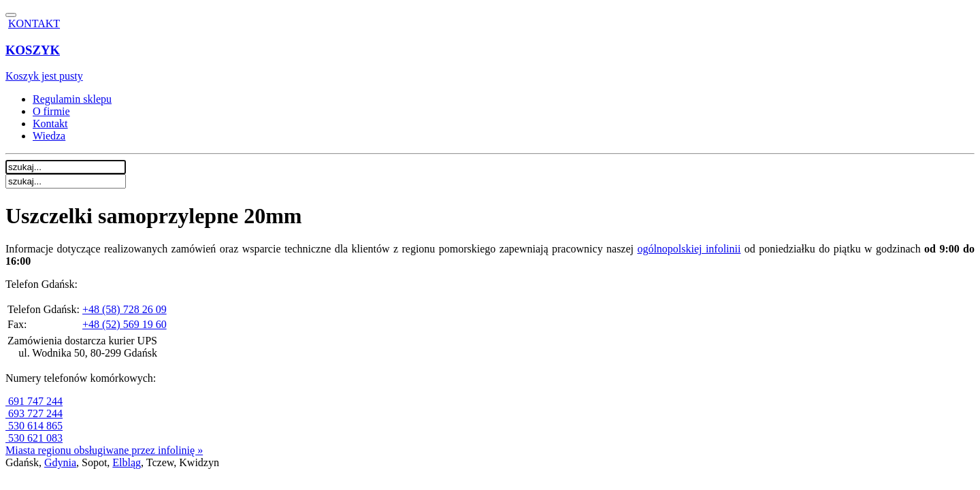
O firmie (51, 111)
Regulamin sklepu (72, 99)
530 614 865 (34, 426)
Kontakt (50, 124)
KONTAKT (34, 23)
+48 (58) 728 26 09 (125, 309)
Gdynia (60, 462)
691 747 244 (34, 401)
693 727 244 (34, 413)
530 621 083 (34, 438)
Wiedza (49, 136)
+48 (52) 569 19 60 (125, 324)
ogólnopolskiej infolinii (689, 249)
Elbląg (127, 462)
